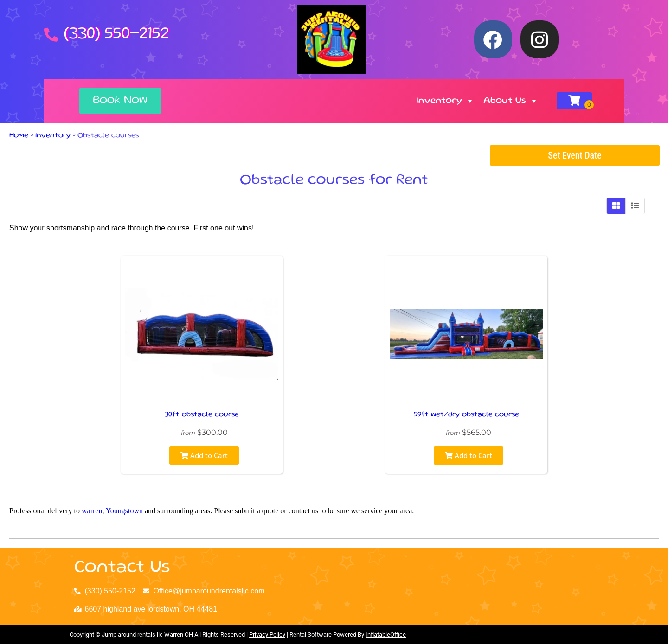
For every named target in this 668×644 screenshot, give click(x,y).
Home (19, 136)
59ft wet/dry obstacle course (466, 415)
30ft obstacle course (202, 415)
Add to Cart (204, 455)
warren (92, 511)
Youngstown (124, 511)
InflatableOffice (386, 634)
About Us (511, 101)
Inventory (445, 101)
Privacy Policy (267, 634)
